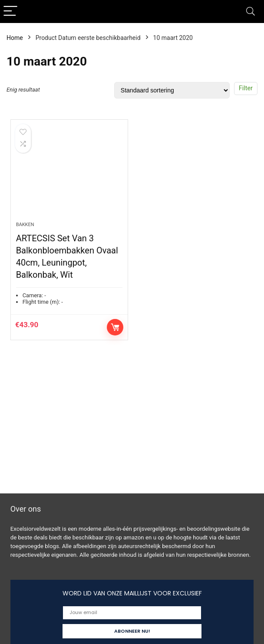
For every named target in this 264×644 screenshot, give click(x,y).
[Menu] (10, 11)
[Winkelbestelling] (172, 90)
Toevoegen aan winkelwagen (115, 327)
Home (15, 38)
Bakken (25, 225)
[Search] (251, 11)
